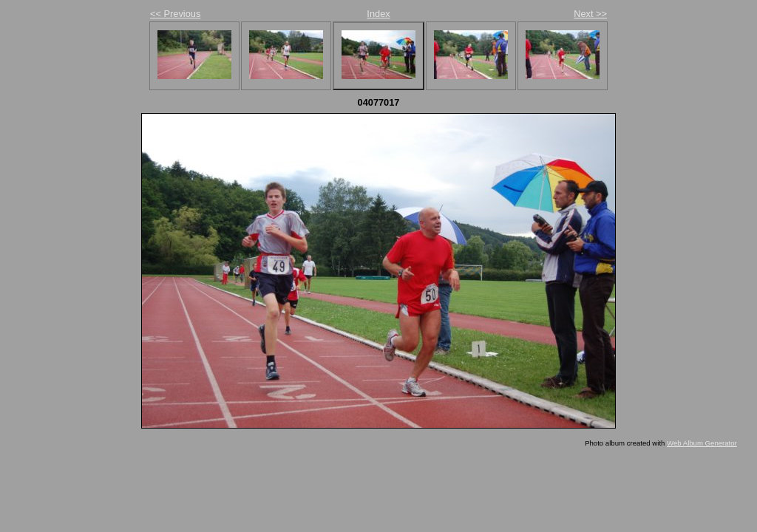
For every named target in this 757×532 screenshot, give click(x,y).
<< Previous (175, 14)
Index (378, 14)
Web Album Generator (702, 443)
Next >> (590, 14)
